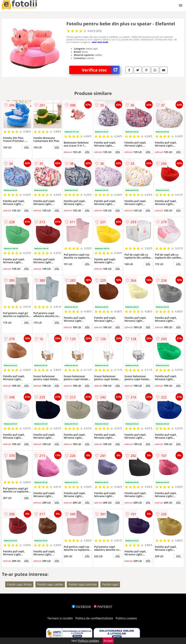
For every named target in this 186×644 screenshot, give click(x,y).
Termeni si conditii (60, 618)
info (26, 147)
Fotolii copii (110, 584)
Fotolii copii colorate (83, 584)
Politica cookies (126, 618)
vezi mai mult (100, 42)
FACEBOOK (81, 607)
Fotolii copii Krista (19, 584)
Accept (108, 641)
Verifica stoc (101, 70)
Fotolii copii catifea (50, 584)
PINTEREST (103, 607)
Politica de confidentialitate (94, 618)
